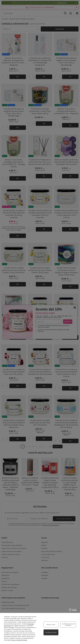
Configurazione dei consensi (68, 625)
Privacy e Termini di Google (19, 640)
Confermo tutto (51, 632)
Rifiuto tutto (51, 625)
